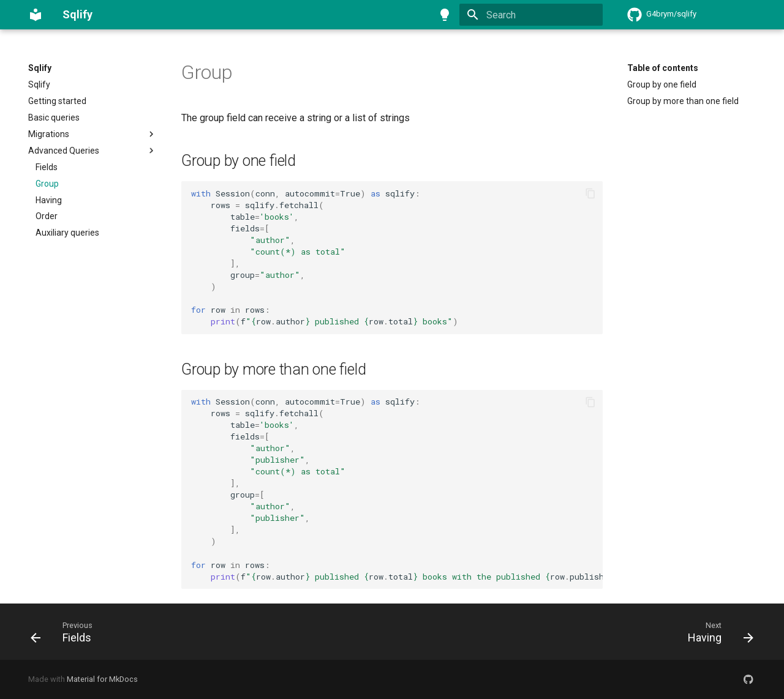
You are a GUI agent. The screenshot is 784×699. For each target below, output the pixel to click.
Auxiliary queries (67, 233)
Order (47, 216)
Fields (47, 167)
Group (47, 184)
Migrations (92, 134)
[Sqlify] (36, 15)
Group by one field (662, 84)
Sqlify (40, 68)
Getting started (57, 101)
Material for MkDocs (102, 679)
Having (49, 200)
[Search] (531, 15)
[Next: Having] (717, 632)
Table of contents (663, 68)
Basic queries (54, 118)
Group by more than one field (683, 101)
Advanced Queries (92, 151)
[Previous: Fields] (65, 632)
